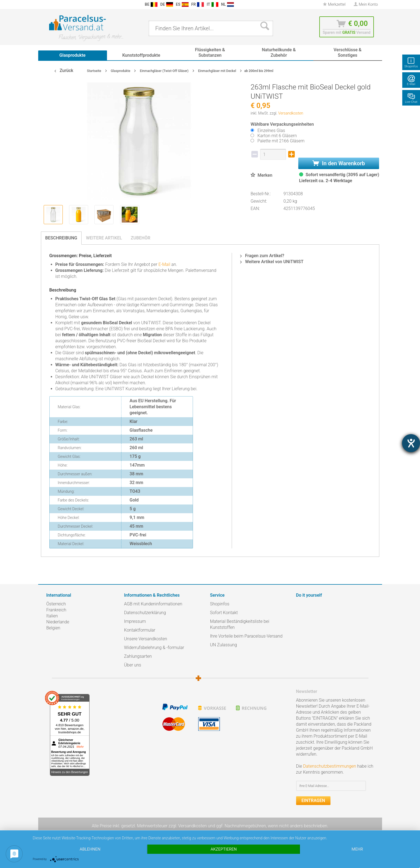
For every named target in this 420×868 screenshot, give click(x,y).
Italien (52, 616)
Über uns (133, 665)
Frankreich (56, 610)
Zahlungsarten (138, 656)
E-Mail (164, 264)
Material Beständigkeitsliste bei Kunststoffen (240, 624)
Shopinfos (220, 604)
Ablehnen (90, 849)
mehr (357, 849)
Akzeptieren (224, 849)
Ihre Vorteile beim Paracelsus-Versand (246, 636)
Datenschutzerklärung (145, 613)
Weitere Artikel (104, 238)
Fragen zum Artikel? (262, 256)
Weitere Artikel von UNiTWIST (272, 262)
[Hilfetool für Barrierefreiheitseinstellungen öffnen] (411, 443)
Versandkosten (291, 113)
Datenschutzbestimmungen (330, 766)
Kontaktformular (140, 630)
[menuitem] (49, 4)
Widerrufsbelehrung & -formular (154, 648)
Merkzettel (334, 4)
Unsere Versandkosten (146, 639)
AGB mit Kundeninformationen (153, 604)
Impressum (135, 621)
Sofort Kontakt (224, 613)
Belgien (53, 628)
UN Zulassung (224, 645)
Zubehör (141, 238)
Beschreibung (61, 238)
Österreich (56, 604)
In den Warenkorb (339, 163)
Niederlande (58, 622)
